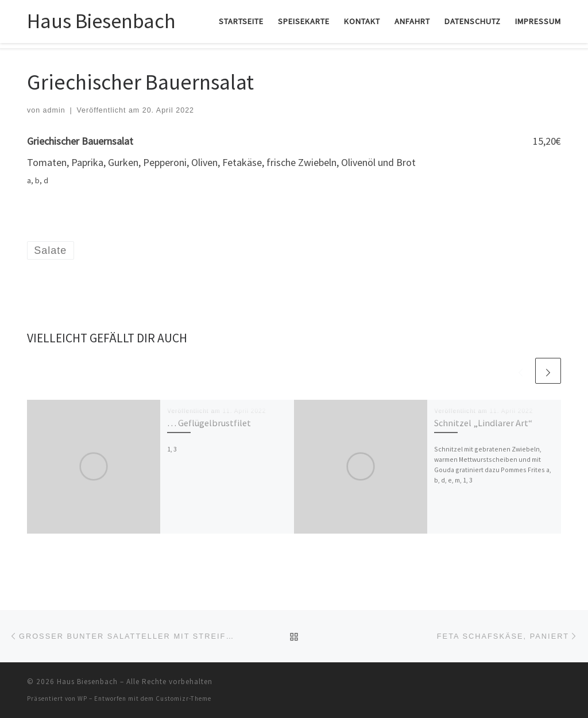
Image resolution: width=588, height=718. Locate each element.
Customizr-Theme (183, 698)
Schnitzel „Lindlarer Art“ (483, 423)
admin (54, 110)
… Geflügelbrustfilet (209, 423)
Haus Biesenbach (87, 682)
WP (82, 698)
